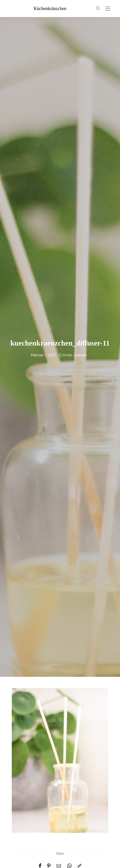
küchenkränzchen (50, 9)
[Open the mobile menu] (108, 9)
